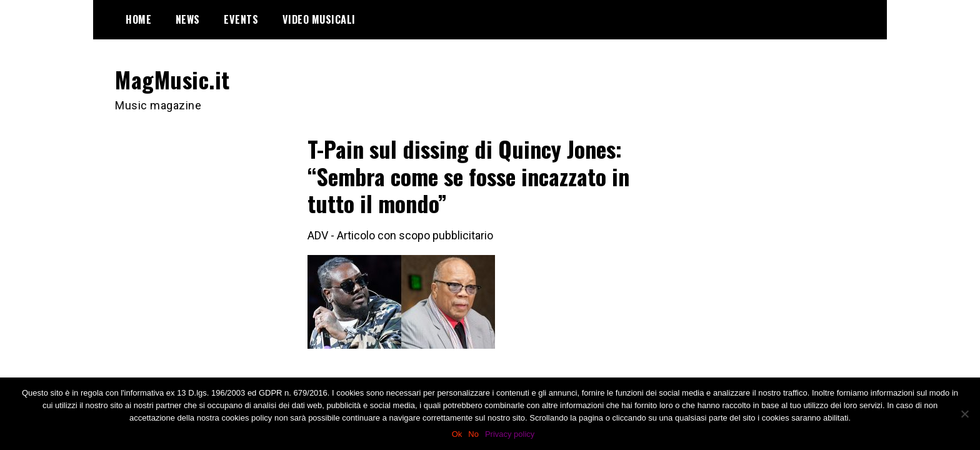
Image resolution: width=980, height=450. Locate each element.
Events (241, 19)
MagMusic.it (172, 79)
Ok (457, 434)
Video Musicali (319, 19)
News (188, 19)
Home (138, 19)
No (473, 434)
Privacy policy (510, 434)
